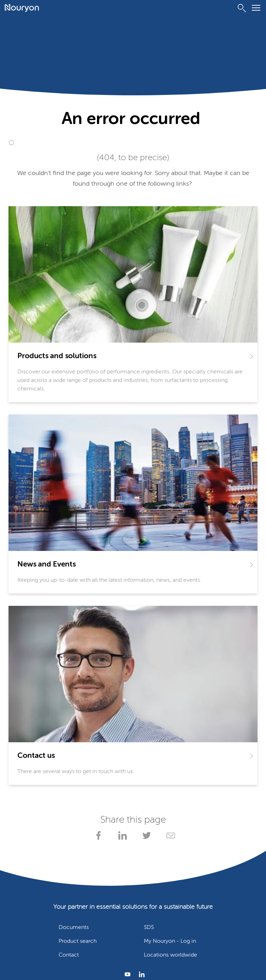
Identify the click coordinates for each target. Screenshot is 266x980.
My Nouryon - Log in (170, 941)
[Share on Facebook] (97, 835)
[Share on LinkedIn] (121, 835)
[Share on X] (145, 835)
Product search (78, 941)
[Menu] (256, 9)
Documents (74, 928)
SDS (149, 928)
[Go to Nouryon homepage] (22, 8)
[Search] (242, 8)
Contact (69, 955)
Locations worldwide (170, 955)
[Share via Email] (169, 835)
